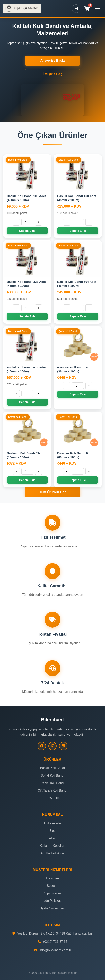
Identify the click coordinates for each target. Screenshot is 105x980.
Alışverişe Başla (53, 60)
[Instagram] (52, 746)
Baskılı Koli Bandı (52, 768)
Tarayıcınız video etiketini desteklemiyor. (52, 100)
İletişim (52, 838)
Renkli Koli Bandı (52, 783)
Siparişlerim (52, 893)
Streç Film (52, 798)
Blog (52, 831)
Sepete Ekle (27, 231)
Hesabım (52, 878)
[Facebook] (42, 746)
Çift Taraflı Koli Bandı (52, 790)
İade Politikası (52, 901)
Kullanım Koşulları (53, 846)
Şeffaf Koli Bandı (53, 775)
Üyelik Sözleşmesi (52, 908)
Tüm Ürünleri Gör (52, 492)
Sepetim (53, 886)
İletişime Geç (53, 74)
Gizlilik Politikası (53, 853)
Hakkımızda (52, 823)
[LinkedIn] (63, 746)
